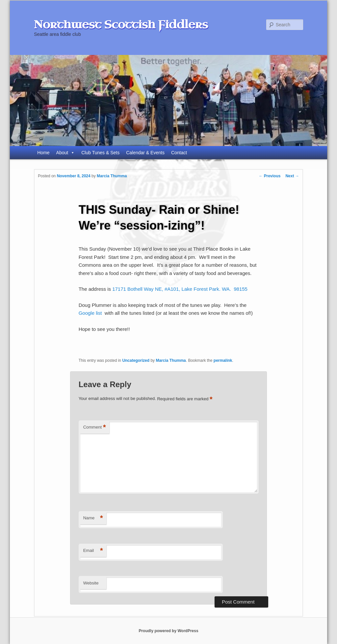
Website (91, 583)
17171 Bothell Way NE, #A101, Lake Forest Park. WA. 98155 (180, 289)
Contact (179, 153)
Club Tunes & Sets (100, 153)
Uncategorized (136, 360)
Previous (270, 176)
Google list (90, 313)
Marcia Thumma (112, 176)
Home (43, 153)
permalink (223, 360)
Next (292, 176)
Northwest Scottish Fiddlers (121, 25)
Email (93, 551)
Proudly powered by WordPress (168, 631)
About (66, 153)
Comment (95, 427)
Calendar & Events (145, 153)
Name (93, 518)
